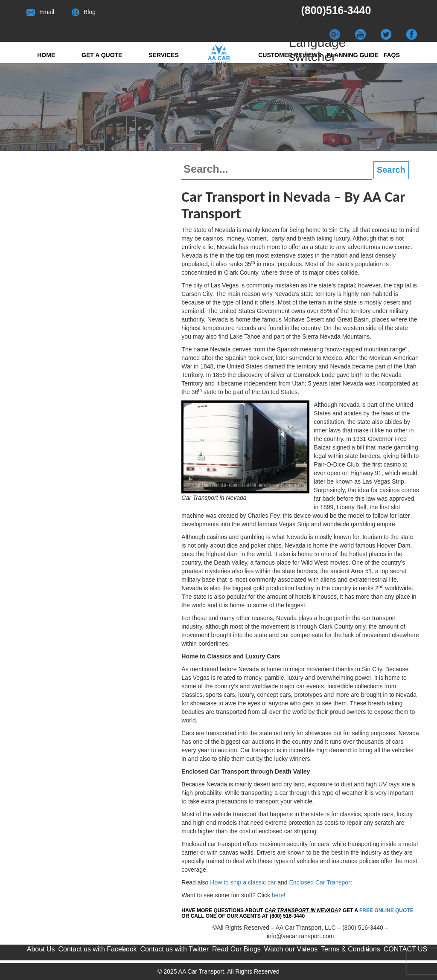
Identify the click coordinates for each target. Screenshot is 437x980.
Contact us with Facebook (98, 949)
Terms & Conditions (351, 949)
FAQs (392, 55)
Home (46, 55)
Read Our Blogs (236, 949)
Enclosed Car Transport (320, 882)
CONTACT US (406, 949)
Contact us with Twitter (174, 949)
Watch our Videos (291, 949)
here (278, 895)
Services (164, 55)
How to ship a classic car (243, 882)
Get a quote (102, 55)
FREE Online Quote (386, 910)
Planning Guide (352, 55)
